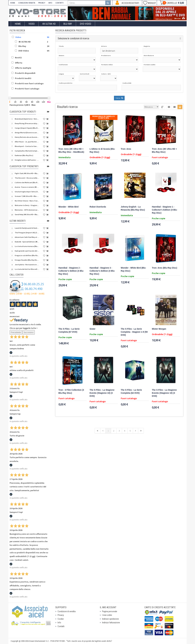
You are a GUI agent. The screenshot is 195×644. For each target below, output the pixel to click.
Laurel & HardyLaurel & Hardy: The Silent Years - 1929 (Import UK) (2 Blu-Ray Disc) (27, 228)
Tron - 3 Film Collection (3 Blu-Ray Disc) (71, 392)
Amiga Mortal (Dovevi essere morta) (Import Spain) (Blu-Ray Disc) (27, 133)
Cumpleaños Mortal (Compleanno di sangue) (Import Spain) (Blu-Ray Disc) (27, 151)
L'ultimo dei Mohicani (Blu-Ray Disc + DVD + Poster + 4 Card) (27, 182)
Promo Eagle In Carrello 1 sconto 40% (104, 117)
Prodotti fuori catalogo (27, 89)
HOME (13, 3)
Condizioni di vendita (67, 611)
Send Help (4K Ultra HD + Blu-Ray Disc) (27, 214)
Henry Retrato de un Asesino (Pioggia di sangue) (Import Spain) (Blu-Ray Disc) (27, 137)
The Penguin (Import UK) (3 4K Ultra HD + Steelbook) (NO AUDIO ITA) (27, 233)
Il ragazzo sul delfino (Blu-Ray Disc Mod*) (27, 255)
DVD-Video (85, 24)
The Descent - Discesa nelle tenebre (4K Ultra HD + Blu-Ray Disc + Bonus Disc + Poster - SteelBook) (27, 178)
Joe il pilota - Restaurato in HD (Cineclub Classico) (27, 265)
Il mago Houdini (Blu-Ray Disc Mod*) (27, 260)
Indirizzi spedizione (110, 619)
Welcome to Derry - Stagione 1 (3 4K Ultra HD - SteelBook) (27, 205)
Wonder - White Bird (69, 207)
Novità (18, 58)
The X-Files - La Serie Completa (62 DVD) (131, 392)
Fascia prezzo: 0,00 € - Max (23, 105)
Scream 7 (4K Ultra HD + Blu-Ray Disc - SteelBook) (27, 196)
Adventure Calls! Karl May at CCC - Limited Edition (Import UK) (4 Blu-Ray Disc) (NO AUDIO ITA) (27, 237)
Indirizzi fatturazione (111, 623)
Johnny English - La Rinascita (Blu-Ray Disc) (133, 208)
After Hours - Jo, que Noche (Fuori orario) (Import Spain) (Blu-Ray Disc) (27, 142)
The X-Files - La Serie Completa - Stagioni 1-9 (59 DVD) (134, 332)
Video (32, 24)
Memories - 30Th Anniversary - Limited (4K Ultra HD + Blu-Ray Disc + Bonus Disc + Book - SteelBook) (27, 210)
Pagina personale (110, 611)
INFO (50, 3)
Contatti (61, 626)
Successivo (29, 332)
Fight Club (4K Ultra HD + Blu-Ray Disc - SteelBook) (27, 173)
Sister (92, 329)
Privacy (61, 615)
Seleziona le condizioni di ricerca (73, 38)
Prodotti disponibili (25, 73)
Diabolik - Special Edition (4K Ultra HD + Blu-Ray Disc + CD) (27, 242)
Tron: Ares (126, 149)
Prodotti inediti (23, 78)
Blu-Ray (68, 24)
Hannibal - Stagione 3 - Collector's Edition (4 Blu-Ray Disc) (102, 271)
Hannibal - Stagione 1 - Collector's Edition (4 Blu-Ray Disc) (165, 210)
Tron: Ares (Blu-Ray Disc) (165, 268)
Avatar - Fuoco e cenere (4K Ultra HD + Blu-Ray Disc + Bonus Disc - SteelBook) (27, 187)
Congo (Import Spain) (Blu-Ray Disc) (27, 128)
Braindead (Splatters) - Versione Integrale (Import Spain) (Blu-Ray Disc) (27, 119)
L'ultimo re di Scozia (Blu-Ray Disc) (102, 150)
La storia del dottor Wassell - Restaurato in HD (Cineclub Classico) (27, 269)
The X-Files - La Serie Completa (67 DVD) (69, 330)
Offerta (19, 63)
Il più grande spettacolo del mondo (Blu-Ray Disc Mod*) (27, 251)
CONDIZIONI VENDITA (27, 3)
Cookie (61, 619)
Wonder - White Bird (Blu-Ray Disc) (134, 269)
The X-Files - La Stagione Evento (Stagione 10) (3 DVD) (102, 393)
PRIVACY (42, 3)
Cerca (119, 98)
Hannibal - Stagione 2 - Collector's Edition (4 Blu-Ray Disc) (71, 271)
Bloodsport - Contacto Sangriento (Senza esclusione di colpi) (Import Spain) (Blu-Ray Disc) (27, 146)
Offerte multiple (23, 68)
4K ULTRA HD (49, 24)
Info (59, 623)
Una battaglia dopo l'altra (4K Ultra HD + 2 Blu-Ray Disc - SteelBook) (27, 192)
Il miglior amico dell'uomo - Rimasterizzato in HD (27, 160)
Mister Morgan (159, 329)
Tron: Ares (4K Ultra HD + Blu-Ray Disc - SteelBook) (71, 150)
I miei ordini (107, 615)
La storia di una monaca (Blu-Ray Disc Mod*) (27, 246)
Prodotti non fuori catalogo (29, 83)
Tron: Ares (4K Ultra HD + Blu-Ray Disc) (164, 150)
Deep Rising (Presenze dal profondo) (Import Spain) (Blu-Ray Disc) (27, 123)
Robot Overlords (98, 207)
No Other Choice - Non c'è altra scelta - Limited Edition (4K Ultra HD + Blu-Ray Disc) (27, 201)
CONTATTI (59, 3)
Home (18, 24)
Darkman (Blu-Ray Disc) (24, 155)
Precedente (16, 332)
